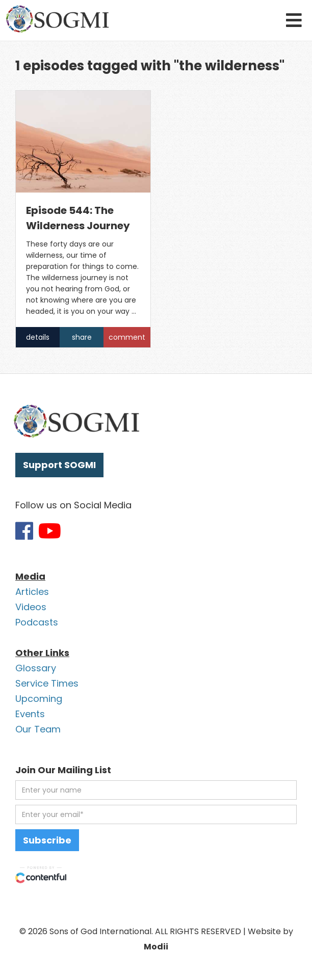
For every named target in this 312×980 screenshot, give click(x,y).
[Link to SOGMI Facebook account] (24, 531)
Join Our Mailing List (63, 770)
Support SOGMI (59, 465)
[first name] (156, 790)
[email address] (156, 814)
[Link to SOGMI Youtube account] (50, 531)
